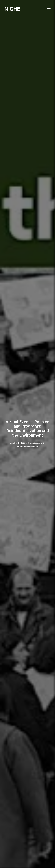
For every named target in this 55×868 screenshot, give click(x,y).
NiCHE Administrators (28, 447)
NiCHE (12, 9)
